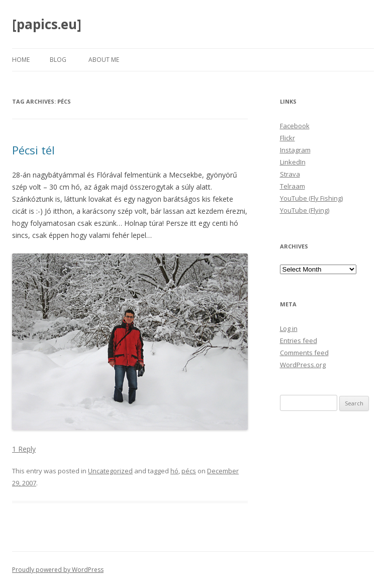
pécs (189, 471)
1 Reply (24, 449)
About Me (104, 60)
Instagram (295, 150)
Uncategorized (110, 471)
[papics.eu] (47, 24)
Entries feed (299, 341)
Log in (289, 328)
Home (21, 60)
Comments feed (304, 353)
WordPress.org (303, 365)
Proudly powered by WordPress (58, 570)
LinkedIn (293, 162)
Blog (58, 60)
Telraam (293, 186)
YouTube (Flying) (305, 210)
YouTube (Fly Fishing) (311, 198)
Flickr (287, 138)
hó (174, 471)
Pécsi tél (33, 150)
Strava (290, 174)
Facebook (295, 126)
